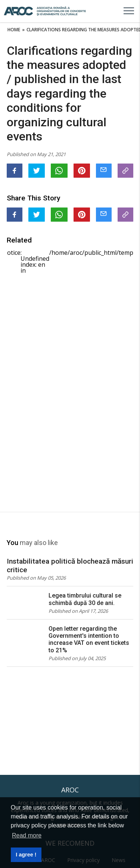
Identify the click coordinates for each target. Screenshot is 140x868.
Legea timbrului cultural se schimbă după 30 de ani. (85, 599)
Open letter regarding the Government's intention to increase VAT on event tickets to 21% (89, 639)
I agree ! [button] (26, 855)
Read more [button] (27, 835)
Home (14, 30)
